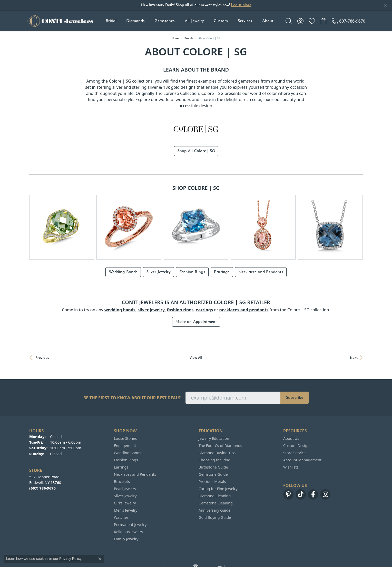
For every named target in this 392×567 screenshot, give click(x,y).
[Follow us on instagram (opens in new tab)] (325, 471)
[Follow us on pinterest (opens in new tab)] (288, 471)
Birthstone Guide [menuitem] (213, 443)
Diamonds (135, 21)
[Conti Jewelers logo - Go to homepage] (60, 21)
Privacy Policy (70, 559)
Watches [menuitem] (121, 494)
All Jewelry (194, 21)
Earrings (222, 248)
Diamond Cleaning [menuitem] (215, 472)
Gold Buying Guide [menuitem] (215, 494)
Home (176, 38)
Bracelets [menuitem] (122, 458)
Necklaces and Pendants (261, 248)
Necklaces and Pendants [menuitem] (135, 450)
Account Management (302, 436)
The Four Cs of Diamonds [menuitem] (220, 422)
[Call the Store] (42, 464)
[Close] (386, 6)
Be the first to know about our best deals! (133, 374)
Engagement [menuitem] (125, 422)
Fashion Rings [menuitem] (126, 436)
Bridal (111, 21)
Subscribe (295, 374)
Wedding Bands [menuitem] (128, 429)
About (268, 21)
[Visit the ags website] (195, 545)
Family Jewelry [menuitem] (126, 515)
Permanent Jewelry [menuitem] (130, 501)
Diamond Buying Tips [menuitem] (217, 429)
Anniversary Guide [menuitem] (214, 486)
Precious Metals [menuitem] (212, 458)
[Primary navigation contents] (189, 21)
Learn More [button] (241, 5)
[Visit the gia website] (227, 545)
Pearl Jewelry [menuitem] (125, 465)
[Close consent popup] (100, 559)
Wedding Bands (123, 248)
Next (354, 334)
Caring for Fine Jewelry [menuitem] (218, 465)
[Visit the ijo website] (165, 545)
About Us (291, 415)
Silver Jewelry (158, 248)
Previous (42, 334)
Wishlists (291, 443)
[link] (349, 21)
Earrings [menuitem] (121, 443)
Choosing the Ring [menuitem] (214, 436)
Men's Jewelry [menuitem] (126, 486)
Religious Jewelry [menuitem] (128, 508)
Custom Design (296, 422)
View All (196, 334)
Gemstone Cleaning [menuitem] (216, 479)
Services (245, 21)
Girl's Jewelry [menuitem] (125, 479)
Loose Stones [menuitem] (125, 415)
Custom (221, 21)
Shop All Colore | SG (196, 151)
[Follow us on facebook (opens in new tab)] (313, 471)
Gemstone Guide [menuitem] (213, 450)
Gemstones (165, 21)
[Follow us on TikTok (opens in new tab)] (301, 471)
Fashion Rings (192, 248)
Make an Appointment (196, 298)
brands (189, 38)
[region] (196, 215)
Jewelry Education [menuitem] (214, 415)
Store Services (295, 429)
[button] (289, 21)
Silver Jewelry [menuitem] (125, 472)
